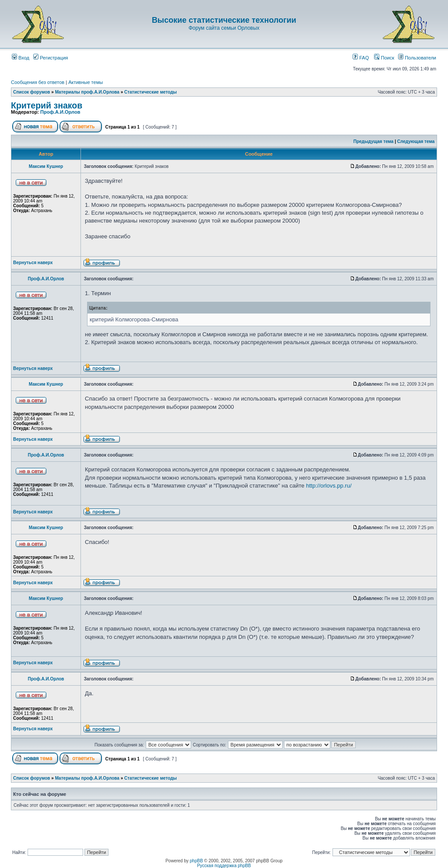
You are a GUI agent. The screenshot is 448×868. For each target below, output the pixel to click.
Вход (21, 58)
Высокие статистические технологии (224, 20)
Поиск (384, 58)
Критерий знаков (47, 105)
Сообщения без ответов (38, 82)
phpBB (196, 861)
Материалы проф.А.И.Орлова (87, 92)
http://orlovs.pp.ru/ (329, 486)
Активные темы (86, 82)
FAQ (361, 58)
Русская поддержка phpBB (224, 866)
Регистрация (51, 58)
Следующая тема (416, 141)
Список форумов (32, 92)
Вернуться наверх (33, 263)
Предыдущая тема (374, 141)
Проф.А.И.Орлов (60, 112)
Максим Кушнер (46, 166)
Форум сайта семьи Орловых (224, 28)
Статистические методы (150, 92)
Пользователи (417, 58)
